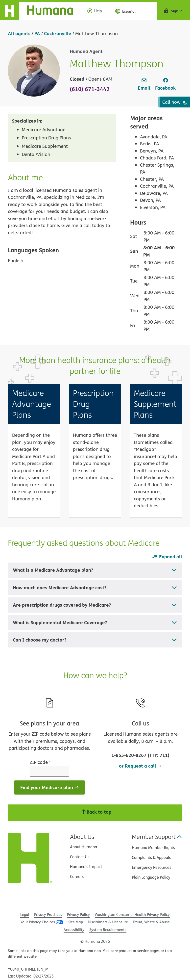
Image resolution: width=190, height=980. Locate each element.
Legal (25, 915)
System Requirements (108, 930)
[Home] (40, 11)
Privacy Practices (48, 915)
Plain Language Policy (151, 877)
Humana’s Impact (86, 867)
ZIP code (40, 762)
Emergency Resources (152, 867)
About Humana (83, 847)
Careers (77, 877)
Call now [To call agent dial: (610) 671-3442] (175, 102)
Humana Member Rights (153, 848)
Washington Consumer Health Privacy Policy (132, 915)
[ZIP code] (49, 771)
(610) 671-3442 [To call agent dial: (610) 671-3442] (90, 89)
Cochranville (58, 33)
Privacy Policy (78, 915)
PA (37, 33)
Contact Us (80, 857)
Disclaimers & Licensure (108, 922)
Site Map (76, 922)
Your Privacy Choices (38, 922)
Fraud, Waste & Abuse (151, 922)
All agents (19, 33)
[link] (144, 84)
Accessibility (74, 930)
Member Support (157, 837)
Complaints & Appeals (151, 857)
